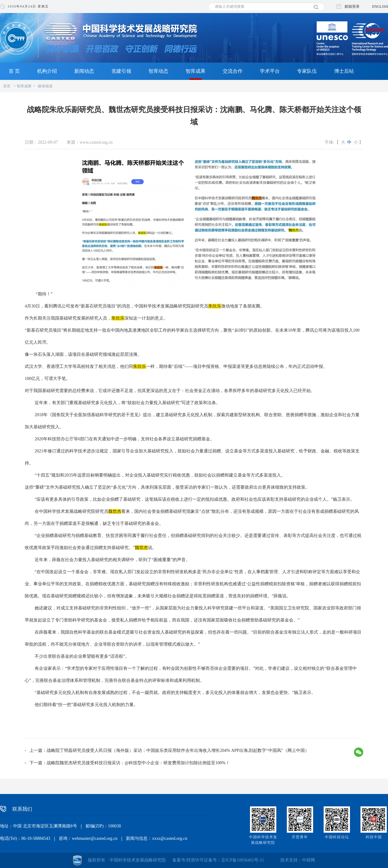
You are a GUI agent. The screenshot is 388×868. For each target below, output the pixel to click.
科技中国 (374, 837)
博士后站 (344, 71)
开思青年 (300, 837)
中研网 (308, 860)
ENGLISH (380, 7)
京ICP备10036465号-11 (243, 860)
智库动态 (158, 71)
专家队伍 (307, 71)
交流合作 (233, 71)
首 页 (14, 71)
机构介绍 (47, 71)
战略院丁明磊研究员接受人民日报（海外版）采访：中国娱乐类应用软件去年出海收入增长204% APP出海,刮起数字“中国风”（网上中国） (178, 750)
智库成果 (196, 71)
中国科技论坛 (337, 837)
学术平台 (270, 71)
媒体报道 (45, 86)
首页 (7, 86)
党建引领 (121, 71)
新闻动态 (84, 71)
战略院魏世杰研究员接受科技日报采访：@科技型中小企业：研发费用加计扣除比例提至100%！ (138, 763)
